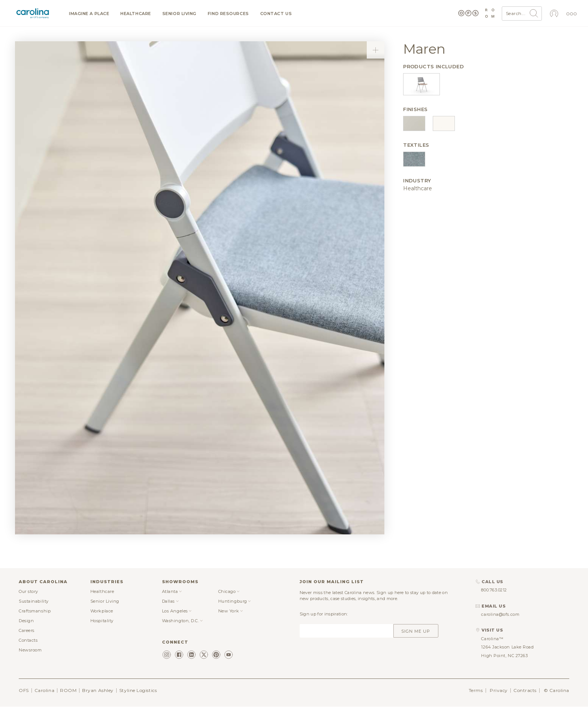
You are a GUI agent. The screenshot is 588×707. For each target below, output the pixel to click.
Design (26, 621)
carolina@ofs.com (500, 614)
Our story (28, 591)
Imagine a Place (89, 14)
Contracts (525, 690)
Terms (476, 690)
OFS (24, 690)
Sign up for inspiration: (324, 614)
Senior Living (179, 14)
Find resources (228, 14)
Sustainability (34, 601)
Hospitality (102, 621)
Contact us (276, 14)
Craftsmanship (35, 611)
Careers (27, 630)
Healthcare (136, 14)
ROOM (68, 690)
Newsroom (30, 650)
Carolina (44, 690)
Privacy (499, 690)
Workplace (102, 611)
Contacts (28, 640)
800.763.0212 (494, 590)
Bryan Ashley (98, 690)
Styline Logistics (138, 690)
